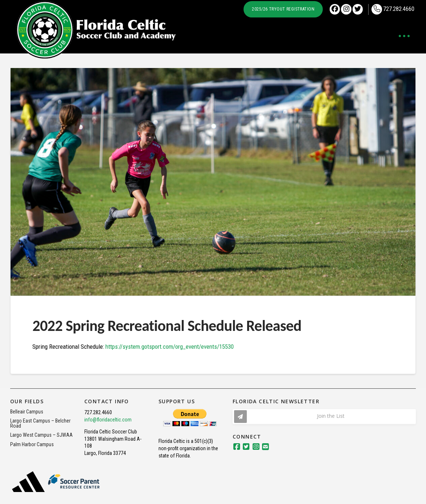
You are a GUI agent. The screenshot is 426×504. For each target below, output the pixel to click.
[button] (404, 36)
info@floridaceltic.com (108, 420)
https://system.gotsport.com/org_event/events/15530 (170, 347)
